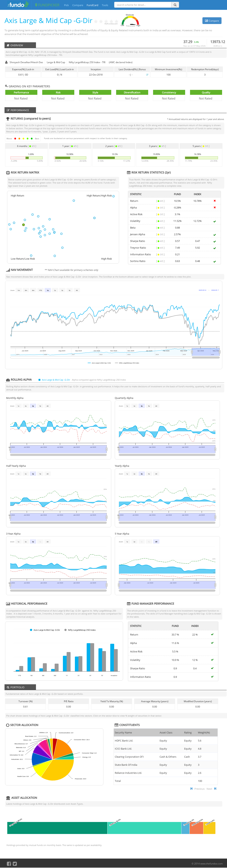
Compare (78, 5)
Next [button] (209, 789)
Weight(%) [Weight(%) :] (204, 732)
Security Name (123, 732)
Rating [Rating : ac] (188, 732)
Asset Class (166, 732)
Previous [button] (199, 789)
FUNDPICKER (47, 5)
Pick (66, 5)
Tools (105, 5)
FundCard (92, 5)
